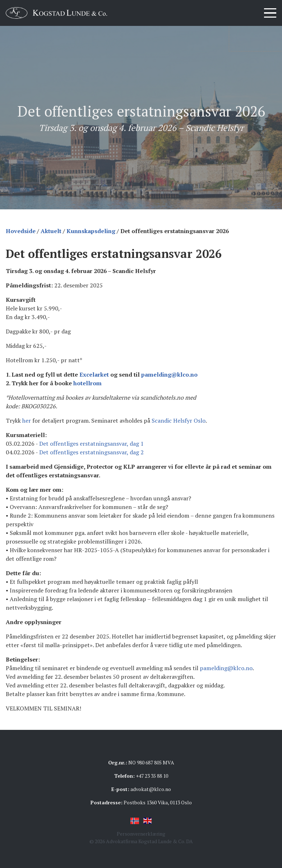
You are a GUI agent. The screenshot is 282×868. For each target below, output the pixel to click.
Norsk (135, 821)
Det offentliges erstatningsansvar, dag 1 (91, 444)
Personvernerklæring (141, 834)
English (148, 821)
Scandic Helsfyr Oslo (179, 421)
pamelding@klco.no (169, 374)
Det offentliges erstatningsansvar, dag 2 (91, 452)
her (27, 421)
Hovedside (21, 231)
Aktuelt (51, 231)
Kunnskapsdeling (91, 231)
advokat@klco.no (151, 789)
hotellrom (87, 383)
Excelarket (94, 374)
